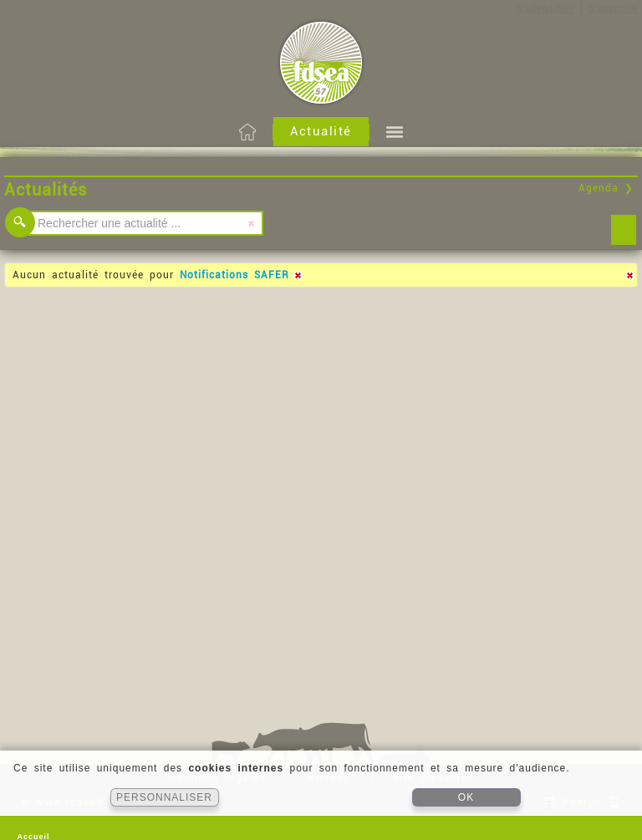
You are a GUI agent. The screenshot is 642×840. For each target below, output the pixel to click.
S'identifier (545, 8)
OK (466, 797)
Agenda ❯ (606, 188)
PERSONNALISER (164, 797)
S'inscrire (613, 8)
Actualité (321, 131)
